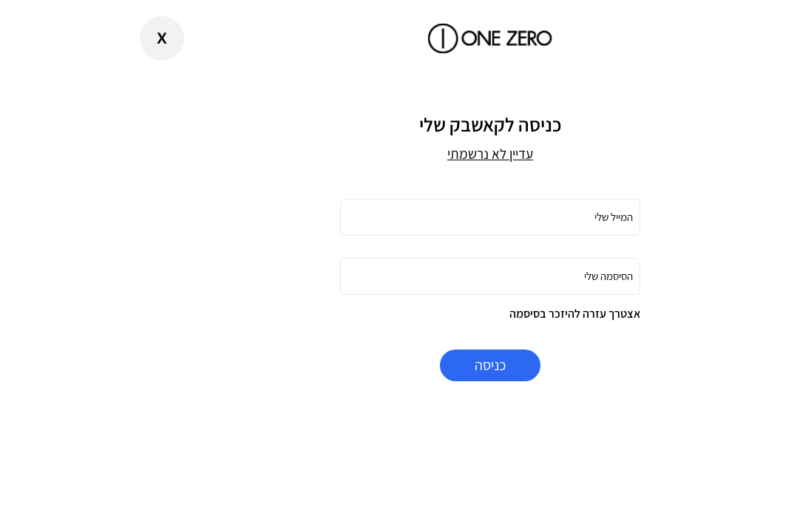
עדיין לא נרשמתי (398, 154)
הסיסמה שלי (517, 276)
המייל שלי (522, 217)
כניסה (398, 365)
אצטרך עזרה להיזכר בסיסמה (483, 314)
